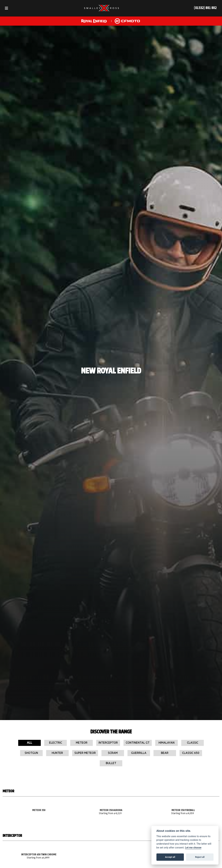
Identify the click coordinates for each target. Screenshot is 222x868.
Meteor (82, 743)
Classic (193, 743)
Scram (113, 753)
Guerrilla (139, 753)
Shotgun (31, 753)
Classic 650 (191, 753)
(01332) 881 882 (205, 8)
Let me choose (193, 848)
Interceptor (108, 743)
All (29, 743)
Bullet (111, 763)
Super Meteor (85, 753)
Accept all (170, 857)
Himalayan (166, 743)
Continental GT (138, 743)
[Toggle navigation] (6, 8)
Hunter (57, 753)
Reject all (200, 857)
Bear (165, 753)
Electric (56, 743)
